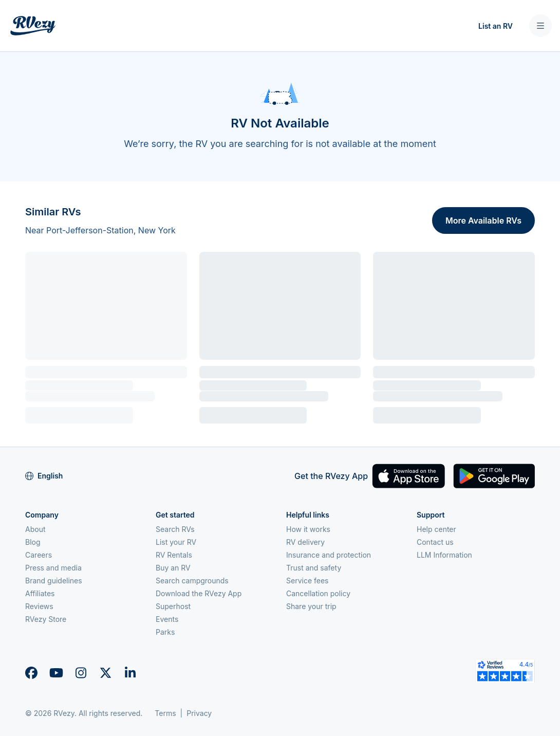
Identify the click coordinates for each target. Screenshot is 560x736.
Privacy (199, 713)
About (35, 529)
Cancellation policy (318, 593)
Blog (33, 542)
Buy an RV (173, 568)
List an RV (496, 26)
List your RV (176, 542)
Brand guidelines (54, 581)
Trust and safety (314, 568)
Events (167, 619)
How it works (308, 529)
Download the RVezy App (199, 593)
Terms (165, 713)
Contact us (435, 542)
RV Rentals (174, 555)
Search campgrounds (192, 581)
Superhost (173, 606)
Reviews (39, 606)
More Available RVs (483, 220)
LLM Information (444, 555)
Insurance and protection (329, 555)
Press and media (53, 568)
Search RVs (175, 529)
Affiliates (40, 593)
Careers (39, 555)
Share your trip (311, 606)
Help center (436, 529)
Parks (165, 632)
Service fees (307, 581)
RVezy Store (46, 619)
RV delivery (305, 542)
